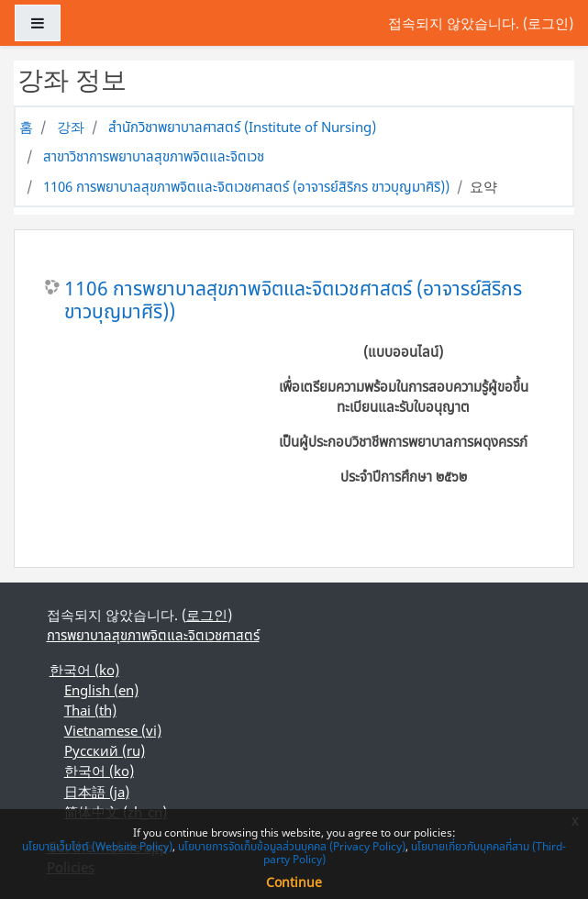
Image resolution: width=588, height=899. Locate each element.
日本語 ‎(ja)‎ (97, 792)
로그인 (548, 23)
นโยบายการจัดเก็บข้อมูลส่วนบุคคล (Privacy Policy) (292, 846)
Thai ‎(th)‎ (90, 710)
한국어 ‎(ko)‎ (84, 670)
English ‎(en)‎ (101, 690)
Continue (294, 882)
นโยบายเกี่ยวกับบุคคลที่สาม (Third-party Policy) (415, 853)
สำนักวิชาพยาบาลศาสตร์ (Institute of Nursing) (242, 127)
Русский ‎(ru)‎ (105, 750)
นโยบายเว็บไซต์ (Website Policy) (97, 846)
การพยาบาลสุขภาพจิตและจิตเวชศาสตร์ (153, 635)
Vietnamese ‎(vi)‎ (113, 730)
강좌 (71, 127)
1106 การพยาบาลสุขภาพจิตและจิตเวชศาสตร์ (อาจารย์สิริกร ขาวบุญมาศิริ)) (246, 186)
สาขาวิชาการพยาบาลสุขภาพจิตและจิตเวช (154, 156)
